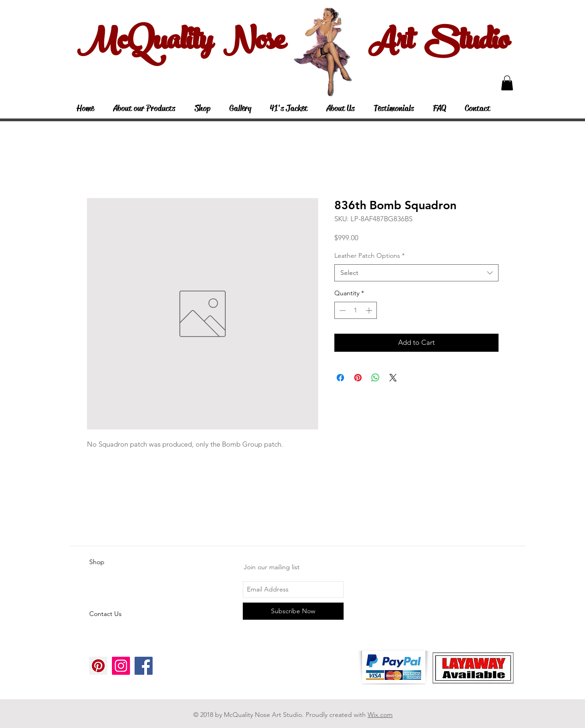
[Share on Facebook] (340, 378)
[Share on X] (393, 378)
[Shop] (122, 562)
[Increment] (370, 310)
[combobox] (416, 273)
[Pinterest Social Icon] (98, 666)
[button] (507, 83)
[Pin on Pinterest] (358, 378)
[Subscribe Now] (293, 611)
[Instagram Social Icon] (121, 666)
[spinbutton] (356, 310)
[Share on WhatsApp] (376, 378)
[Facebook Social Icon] (144, 666)
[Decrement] (342, 310)
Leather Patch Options (369, 255)
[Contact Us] (122, 614)
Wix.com (380, 715)
